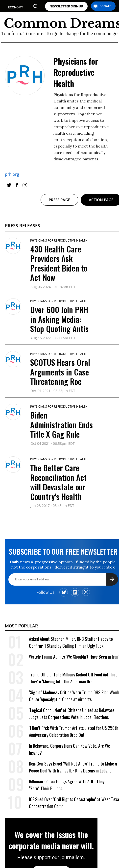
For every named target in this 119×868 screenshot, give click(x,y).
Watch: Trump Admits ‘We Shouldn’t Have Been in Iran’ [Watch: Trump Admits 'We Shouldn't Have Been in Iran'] (74, 657)
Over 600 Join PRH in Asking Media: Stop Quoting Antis (59, 319)
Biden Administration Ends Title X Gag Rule (61, 424)
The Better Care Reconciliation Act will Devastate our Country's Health (58, 482)
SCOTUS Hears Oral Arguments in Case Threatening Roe (60, 372)
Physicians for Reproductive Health (59, 240)
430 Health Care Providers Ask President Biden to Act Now (59, 263)
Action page (101, 200)
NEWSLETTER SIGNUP (66, 6)
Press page (59, 200)
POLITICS (15, 16)
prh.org (12, 174)
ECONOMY (16, 7)
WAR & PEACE (18, 38)
